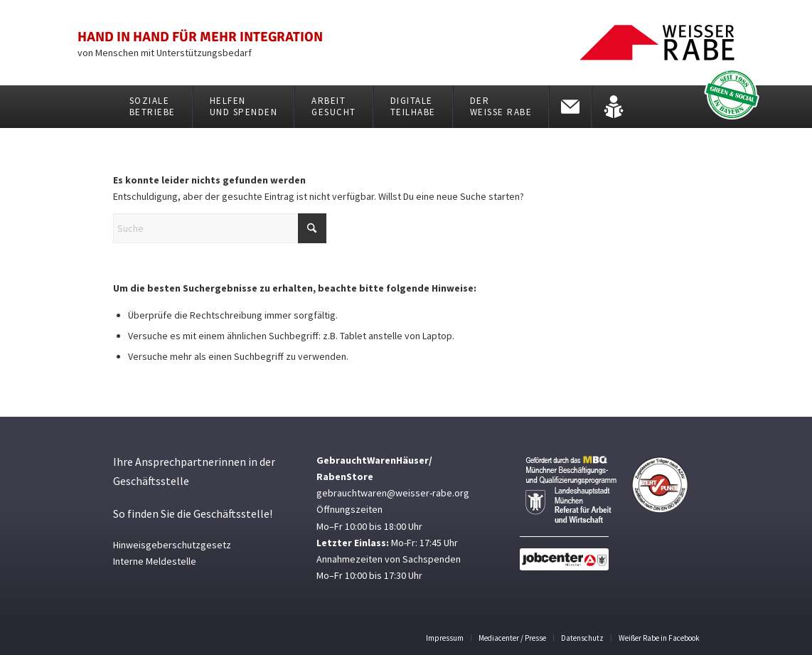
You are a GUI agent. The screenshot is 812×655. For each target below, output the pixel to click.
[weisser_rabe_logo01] (657, 43)
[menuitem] (153, 107)
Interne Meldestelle (155, 561)
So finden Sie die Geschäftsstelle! (193, 513)
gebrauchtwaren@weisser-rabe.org (393, 493)
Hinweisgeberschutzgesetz (172, 545)
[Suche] (220, 228)
